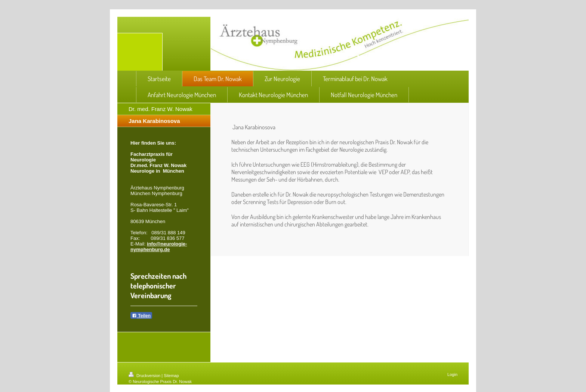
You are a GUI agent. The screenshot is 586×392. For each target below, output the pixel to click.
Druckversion (145, 376)
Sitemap (171, 376)
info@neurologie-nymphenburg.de (159, 247)
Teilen (141, 316)
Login (452, 374)
